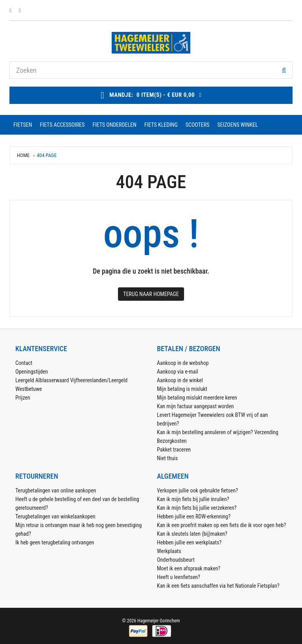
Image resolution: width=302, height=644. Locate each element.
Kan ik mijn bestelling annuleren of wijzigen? (205, 432)
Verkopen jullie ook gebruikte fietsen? (197, 490)
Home (23, 155)
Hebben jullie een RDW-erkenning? (194, 516)
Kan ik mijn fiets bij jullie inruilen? (193, 499)
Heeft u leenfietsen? (179, 577)
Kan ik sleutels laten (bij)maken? (192, 534)
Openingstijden (32, 372)
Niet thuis (167, 458)
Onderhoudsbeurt (176, 560)
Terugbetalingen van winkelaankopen (55, 516)
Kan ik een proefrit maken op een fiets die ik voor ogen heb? (221, 525)
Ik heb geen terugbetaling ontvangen (55, 542)
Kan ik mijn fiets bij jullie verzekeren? (197, 508)
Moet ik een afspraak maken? (189, 568)
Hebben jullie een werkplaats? (189, 542)
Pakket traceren (174, 450)
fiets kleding (161, 125)
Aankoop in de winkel (180, 380)
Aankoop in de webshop (183, 363)
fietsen (23, 125)
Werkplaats (169, 551)
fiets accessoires (62, 125)
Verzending (266, 432)
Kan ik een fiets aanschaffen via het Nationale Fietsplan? (218, 586)
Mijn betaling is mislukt (182, 389)
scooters (198, 125)
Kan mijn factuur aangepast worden (195, 406)
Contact (24, 363)
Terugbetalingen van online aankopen (56, 490)
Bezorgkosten (172, 441)
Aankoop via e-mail (178, 372)
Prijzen (23, 398)
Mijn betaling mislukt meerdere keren (197, 398)
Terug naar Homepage (151, 294)
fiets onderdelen (114, 125)
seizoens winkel (237, 125)
